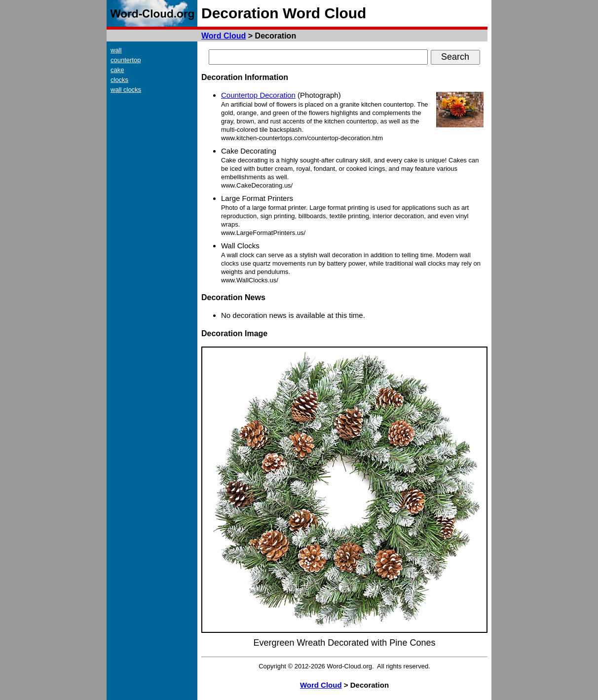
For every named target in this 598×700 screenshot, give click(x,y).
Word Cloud (224, 36)
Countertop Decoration (258, 95)
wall (116, 50)
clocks (119, 80)
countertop (126, 60)
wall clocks (126, 90)
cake (117, 70)
